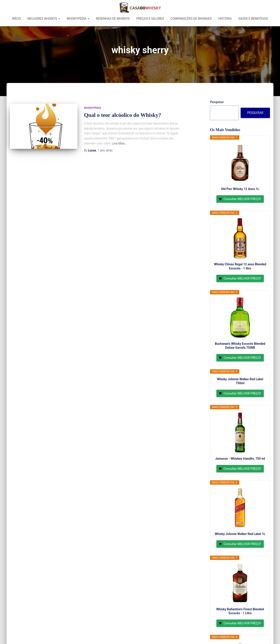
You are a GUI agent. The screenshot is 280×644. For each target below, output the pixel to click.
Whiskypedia (78, 19)
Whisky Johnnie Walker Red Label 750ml (240, 381)
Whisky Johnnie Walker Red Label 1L (240, 534)
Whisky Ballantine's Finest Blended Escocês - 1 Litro (240, 611)
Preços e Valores (150, 19)
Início (16, 19)
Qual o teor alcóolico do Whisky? (123, 115)
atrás (105, 150)
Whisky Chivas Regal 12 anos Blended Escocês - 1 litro (240, 266)
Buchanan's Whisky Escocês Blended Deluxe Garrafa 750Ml (240, 346)
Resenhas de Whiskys (113, 19)
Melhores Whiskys (44, 19)
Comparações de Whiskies (191, 19)
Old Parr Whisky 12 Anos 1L (240, 189)
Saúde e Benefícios (253, 19)
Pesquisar (217, 102)
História (225, 19)
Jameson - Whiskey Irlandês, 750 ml (240, 459)
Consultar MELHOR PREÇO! (242, 199)
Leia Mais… (119, 143)
